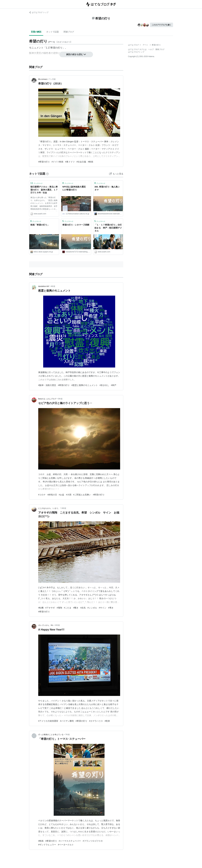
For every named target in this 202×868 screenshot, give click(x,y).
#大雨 (69, 495)
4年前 (53, 286)
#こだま (68, 608)
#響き (76, 608)
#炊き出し (104, 385)
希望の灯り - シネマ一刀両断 (76, 225)
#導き (111, 608)
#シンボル (92, 608)
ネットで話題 (52, 32)
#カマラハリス (96, 721)
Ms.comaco (43, 79)
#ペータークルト (66, 845)
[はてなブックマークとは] (47, 174)
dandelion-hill (44, 286)
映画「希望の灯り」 (40, 225)
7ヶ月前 (52, 79)
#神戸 (114, 385)
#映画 (91, 162)
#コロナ (42, 495)
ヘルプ (151, 49)
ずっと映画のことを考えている (51, 735)
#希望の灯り (44, 162)
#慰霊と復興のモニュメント (85, 385)
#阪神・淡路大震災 (47, 385)
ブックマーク (37, 183)
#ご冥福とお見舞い (82, 495)
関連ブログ (69, 32)
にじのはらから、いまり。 (49, 508)
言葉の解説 (36, 32)
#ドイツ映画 (57, 162)
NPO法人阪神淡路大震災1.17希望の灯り (74, 188)
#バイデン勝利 (67, 721)
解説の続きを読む (76, 54)
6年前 (64, 508)
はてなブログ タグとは (137, 49)
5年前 (60, 399)
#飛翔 (59, 608)
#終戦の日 (52, 495)
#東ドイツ (70, 162)
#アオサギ (50, 608)
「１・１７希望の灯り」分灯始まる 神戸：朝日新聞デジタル (108, 228)
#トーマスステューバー (70, 841)
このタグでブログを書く (162, 25)
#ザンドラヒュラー (47, 845)
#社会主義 (81, 162)
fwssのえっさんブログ (47, 399)
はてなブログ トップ (39, 12)
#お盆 (61, 495)
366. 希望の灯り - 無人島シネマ (107, 188)
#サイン (103, 608)
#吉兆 (83, 608)
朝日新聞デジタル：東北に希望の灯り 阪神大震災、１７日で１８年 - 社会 (44, 190)
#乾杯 (107, 721)
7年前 (68, 735)
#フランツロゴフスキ (93, 841)
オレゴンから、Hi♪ (46, 625)
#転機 (41, 608)
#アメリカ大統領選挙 (48, 721)
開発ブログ (160, 49)
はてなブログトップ (136, 52)
